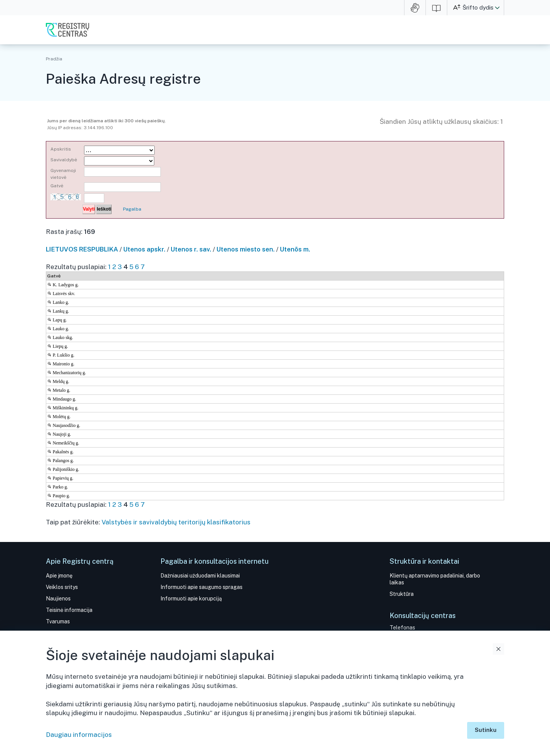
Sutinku (486, 730)
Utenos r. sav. (191, 249)
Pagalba (132, 209)
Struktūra (402, 594)
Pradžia (54, 59)
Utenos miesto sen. (246, 249)
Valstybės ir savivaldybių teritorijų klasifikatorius (176, 522)
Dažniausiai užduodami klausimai (200, 576)
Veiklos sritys (62, 587)
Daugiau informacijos (79, 735)
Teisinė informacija (69, 610)
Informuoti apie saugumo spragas (201, 587)
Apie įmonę (59, 576)
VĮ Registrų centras (68, 30)
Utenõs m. (295, 249)
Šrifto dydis (478, 7)
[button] (497, 8)
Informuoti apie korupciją (191, 599)
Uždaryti (498, 649)
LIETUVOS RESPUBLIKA (82, 249)
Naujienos (58, 599)
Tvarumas (58, 621)
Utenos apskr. (144, 249)
